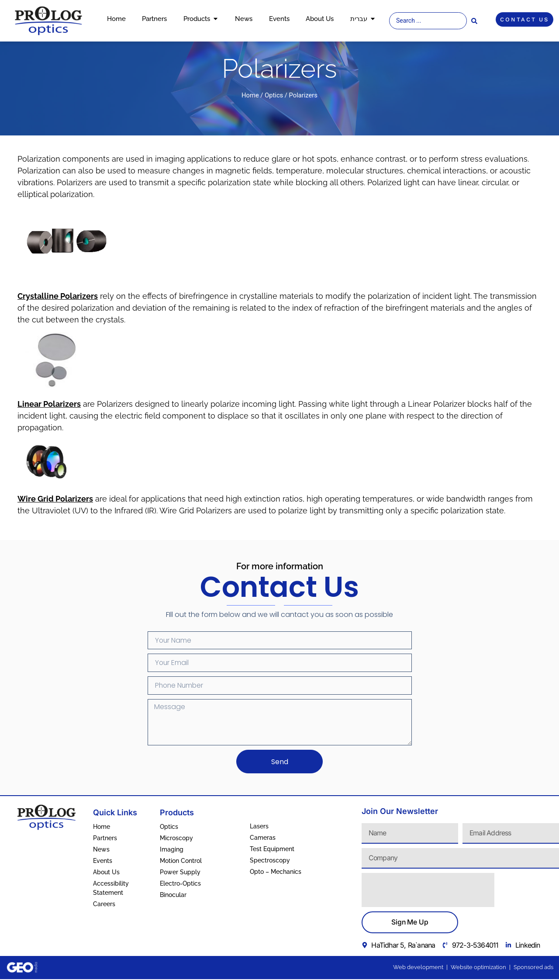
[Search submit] (474, 21)
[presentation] (428, 891)
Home (250, 95)
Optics (274, 95)
